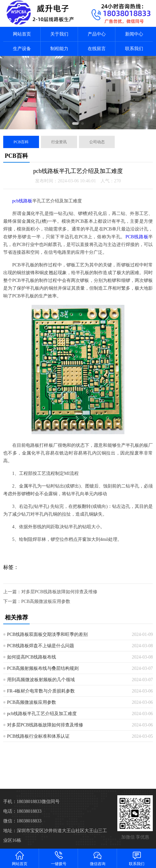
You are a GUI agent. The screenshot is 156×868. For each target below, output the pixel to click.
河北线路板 (35, 763)
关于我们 (59, 34)
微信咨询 (97, 858)
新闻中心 (134, 34)
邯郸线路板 (94, 763)
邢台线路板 (109, 763)
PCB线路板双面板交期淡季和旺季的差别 (47, 634)
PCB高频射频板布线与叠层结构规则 (43, 668)
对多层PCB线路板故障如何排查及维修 (59, 592)
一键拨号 (58, 858)
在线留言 (97, 49)
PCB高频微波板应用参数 (46, 601)
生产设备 (22, 49)
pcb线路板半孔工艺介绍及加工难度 (42, 714)
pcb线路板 (22, 201)
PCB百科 (21, 142)
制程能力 (59, 49)
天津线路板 (20, 763)
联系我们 (134, 49)
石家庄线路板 (50, 763)
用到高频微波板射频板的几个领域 (41, 680)
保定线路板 (124, 763)
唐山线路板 (64, 763)
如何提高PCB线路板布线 (32, 657)
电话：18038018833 (22, 811)
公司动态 (97, 142)
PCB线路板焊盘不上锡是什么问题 (41, 646)
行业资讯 (59, 142)
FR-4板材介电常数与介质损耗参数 (41, 691)
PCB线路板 (137, 237)
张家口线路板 (139, 763)
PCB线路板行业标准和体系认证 (38, 736)
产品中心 (97, 34)
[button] (75, 123)
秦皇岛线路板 (79, 763)
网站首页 (22, 34)
